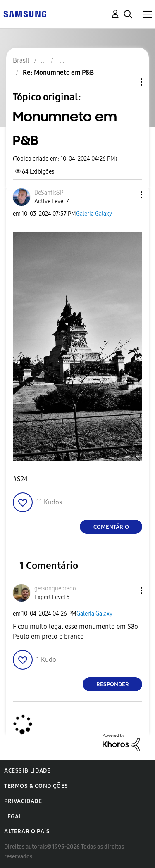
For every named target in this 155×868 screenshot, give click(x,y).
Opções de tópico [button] (127, 82)
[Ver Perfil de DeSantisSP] (49, 193)
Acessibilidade (27, 771)
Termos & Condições (36, 786)
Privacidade (23, 801)
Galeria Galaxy (94, 214)
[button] (128, 195)
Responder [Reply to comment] (113, 684)
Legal (13, 817)
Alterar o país (27, 831)
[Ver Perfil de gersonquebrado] (55, 589)
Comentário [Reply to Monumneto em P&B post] (111, 527)
